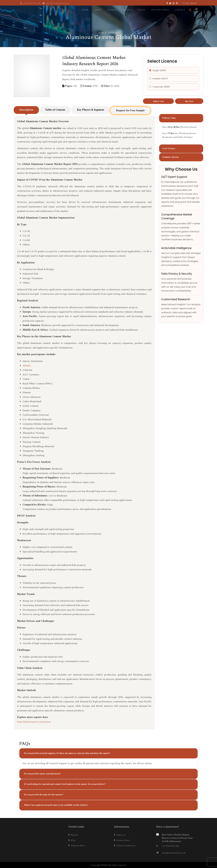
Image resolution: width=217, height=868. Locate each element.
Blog (72, 840)
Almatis (27, 365)
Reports (112, 10)
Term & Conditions (125, 845)
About (98, 10)
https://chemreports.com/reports (34, 721)
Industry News (160, 10)
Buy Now (189, 101)
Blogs (142, 10)
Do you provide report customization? (42, 773)
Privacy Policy (122, 840)
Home (85, 10)
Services (128, 10)
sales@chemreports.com (55, 3)
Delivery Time (169, 122)
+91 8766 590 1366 (31, 3)
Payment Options (171, 161)
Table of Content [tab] (55, 112)
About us (120, 835)
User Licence (169, 152)
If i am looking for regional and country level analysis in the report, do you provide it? (65, 784)
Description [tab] (26, 112)
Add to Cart (158, 101)
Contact (180, 10)
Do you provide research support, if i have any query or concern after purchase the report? (67, 753)
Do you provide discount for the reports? (44, 794)
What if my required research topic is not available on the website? (56, 805)
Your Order (190, 3)
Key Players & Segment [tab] (91, 112)
